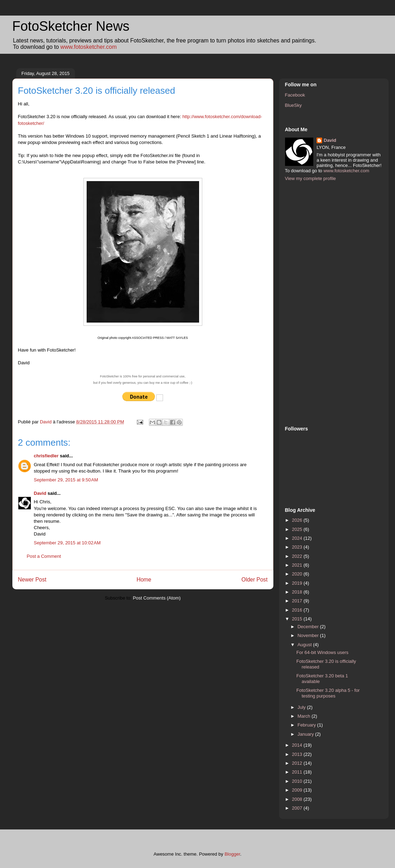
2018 (298, 592)
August (305, 645)
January (306, 734)
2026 (298, 520)
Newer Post (32, 580)
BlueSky (294, 105)
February (307, 725)
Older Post (255, 580)
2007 (298, 808)
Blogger (232, 854)
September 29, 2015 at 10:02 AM (67, 543)
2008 (298, 799)
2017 (298, 601)
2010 (298, 781)
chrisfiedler (46, 456)
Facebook (295, 95)
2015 (298, 619)
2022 (298, 556)
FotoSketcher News (71, 26)
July (302, 707)
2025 (298, 529)
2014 (298, 745)
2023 (298, 547)
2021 (298, 565)
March (304, 716)
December (309, 627)
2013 (298, 754)
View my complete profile (310, 178)
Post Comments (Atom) (157, 598)
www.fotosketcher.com (89, 47)
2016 (298, 610)
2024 (298, 538)
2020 (298, 574)
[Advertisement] (313, 303)
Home (144, 580)
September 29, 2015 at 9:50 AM (66, 480)
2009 (298, 790)
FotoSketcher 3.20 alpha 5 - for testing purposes (328, 693)
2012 (298, 763)
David (40, 493)
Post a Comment (44, 556)
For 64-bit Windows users (322, 652)
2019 (298, 583)
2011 (298, 772)
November (309, 635)
